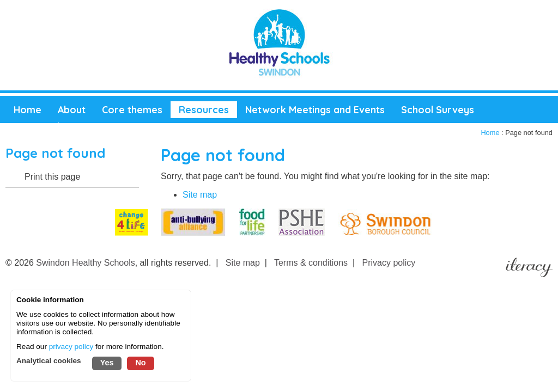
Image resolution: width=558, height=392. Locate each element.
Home (490, 133)
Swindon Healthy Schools (85, 263)
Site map (200, 195)
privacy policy (71, 347)
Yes (107, 363)
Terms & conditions (311, 263)
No (140, 363)
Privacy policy (389, 263)
